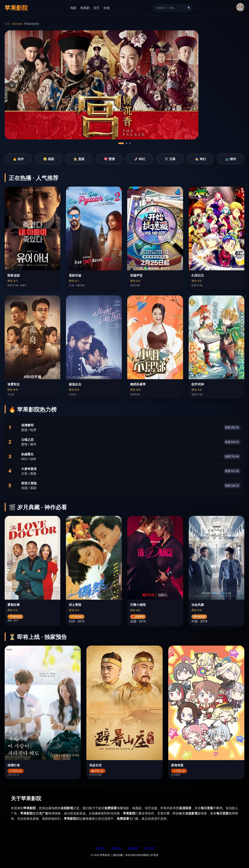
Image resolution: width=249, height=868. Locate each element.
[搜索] (170, 8)
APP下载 (149, 848)
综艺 (96, 8)
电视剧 (85, 8)
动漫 (107, 8)
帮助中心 (117, 848)
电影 (74, 8)
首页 (7, 24)
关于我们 (100, 848)
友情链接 (133, 848)
